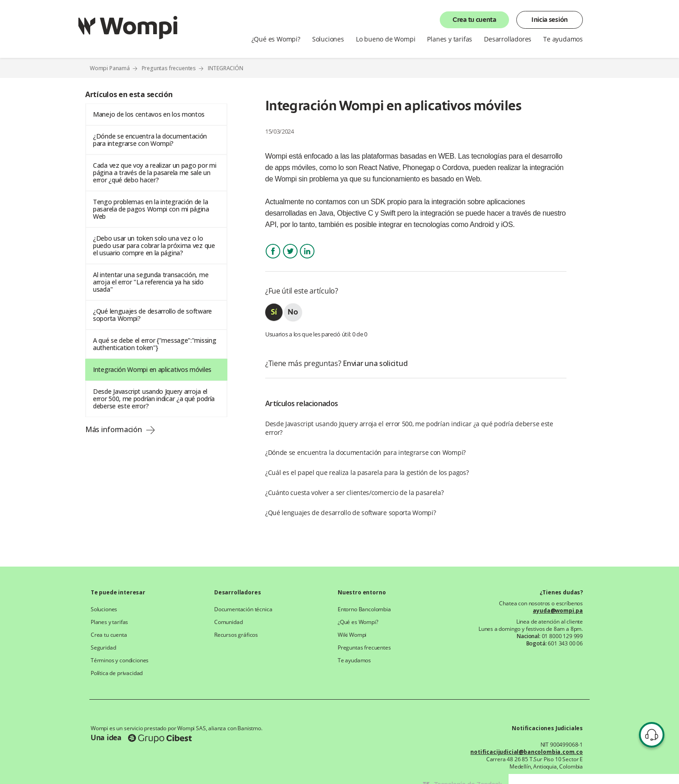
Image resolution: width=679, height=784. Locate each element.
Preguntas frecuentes (169, 68)
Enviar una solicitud (375, 363)
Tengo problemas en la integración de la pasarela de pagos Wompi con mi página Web (151, 209)
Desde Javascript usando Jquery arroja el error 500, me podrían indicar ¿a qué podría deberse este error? (154, 399)
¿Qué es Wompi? (276, 39)
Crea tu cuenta (474, 20)
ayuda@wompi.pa (558, 611)
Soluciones (328, 39)
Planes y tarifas (450, 39)
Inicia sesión (550, 20)
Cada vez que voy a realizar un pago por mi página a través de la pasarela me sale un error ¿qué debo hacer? (154, 173)
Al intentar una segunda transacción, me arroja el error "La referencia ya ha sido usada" (151, 282)
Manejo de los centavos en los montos (149, 114)
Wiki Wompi (352, 635)
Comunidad (228, 622)
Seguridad (103, 648)
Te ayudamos (563, 39)
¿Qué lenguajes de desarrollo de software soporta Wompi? (152, 315)
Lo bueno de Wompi (386, 39)
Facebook (273, 259)
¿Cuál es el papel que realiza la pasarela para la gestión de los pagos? (367, 472)
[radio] (274, 312)
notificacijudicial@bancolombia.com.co (527, 752)
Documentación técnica (243, 609)
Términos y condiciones (120, 660)
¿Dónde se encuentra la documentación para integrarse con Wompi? (150, 140)
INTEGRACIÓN (226, 68)
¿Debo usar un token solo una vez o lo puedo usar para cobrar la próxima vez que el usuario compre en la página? (154, 245)
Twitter (290, 259)
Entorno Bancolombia (364, 609)
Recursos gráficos (236, 635)
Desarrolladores (508, 39)
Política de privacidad (117, 673)
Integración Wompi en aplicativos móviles (152, 369)
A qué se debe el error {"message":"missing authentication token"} (154, 344)
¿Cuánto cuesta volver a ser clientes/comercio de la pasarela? (355, 493)
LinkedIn (307, 259)
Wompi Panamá (110, 68)
